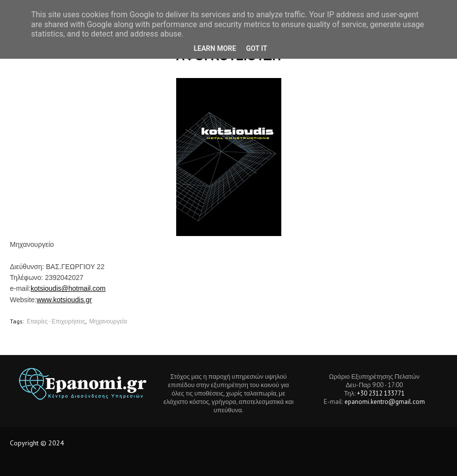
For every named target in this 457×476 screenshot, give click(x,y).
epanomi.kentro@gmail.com (385, 402)
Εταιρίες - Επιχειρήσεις (56, 321)
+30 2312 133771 (381, 393)
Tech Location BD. (92, 443)
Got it (256, 48)
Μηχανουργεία (108, 321)
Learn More (215, 48)
